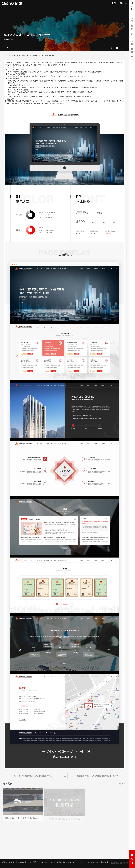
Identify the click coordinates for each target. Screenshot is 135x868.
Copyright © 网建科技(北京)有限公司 (53, 862)
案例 (18, 55)
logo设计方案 (33, 862)
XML (83, 862)
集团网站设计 (9, 39)
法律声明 (14, 862)
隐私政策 (23, 862)
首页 (13, 55)
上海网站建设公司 (92, 862)
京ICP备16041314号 (73, 862)
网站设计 (25, 55)
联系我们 (5, 862)
